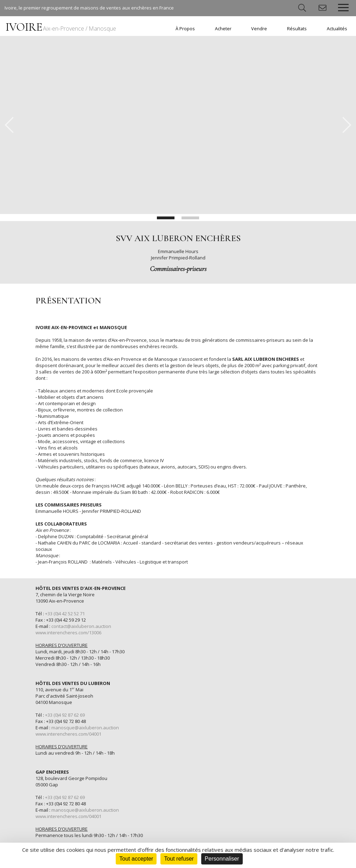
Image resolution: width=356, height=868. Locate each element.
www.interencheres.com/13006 (68, 633)
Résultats (297, 29)
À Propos (185, 29)
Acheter (223, 29)
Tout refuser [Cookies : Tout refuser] (179, 859)
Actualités (337, 29)
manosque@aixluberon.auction (85, 728)
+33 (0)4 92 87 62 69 (65, 715)
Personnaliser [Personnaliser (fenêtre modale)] (222, 859)
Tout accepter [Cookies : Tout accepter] (136, 859)
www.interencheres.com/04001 (68, 734)
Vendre (259, 29)
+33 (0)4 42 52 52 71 (65, 614)
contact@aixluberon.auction (81, 626)
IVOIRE (61, 27)
